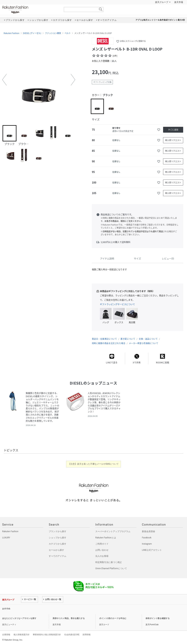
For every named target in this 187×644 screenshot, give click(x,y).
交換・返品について (148, 339)
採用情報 (87, 635)
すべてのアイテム (58, 556)
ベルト (68, 33)
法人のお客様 (102, 556)
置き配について (128, 339)
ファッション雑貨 (53, 33)
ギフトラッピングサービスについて (117, 304)
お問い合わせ (102, 550)
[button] (4, 80)
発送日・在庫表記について (104, 339)
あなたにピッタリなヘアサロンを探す (19, 618)
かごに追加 (173, 130)
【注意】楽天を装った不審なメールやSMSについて (94, 464)
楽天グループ (162, 2)
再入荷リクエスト (173, 140)
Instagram (147, 544)
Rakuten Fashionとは (106, 538)
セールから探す (56, 550)
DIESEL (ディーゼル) (32, 33)
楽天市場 (179, 2)
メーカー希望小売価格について (144, 343)
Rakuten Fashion (30, 10)
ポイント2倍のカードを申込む (113, 618)
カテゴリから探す (58, 544)
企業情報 (6, 635)
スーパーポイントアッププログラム (113, 531)
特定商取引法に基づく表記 (108, 562)
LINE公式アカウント (152, 550)
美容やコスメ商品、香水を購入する (69, 618)
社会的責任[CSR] (72, 635)
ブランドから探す (58, 531)
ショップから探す (58, 538)
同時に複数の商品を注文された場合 (109, 343)
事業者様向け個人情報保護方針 (47, 635)
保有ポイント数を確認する (158, 618)
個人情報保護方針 (22, 635)
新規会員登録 (148, 531)
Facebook (147, 538)
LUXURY (6, 538)
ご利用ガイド (102, 544)
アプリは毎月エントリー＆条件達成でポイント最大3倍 (160, 20)
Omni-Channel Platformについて (111, 568)
